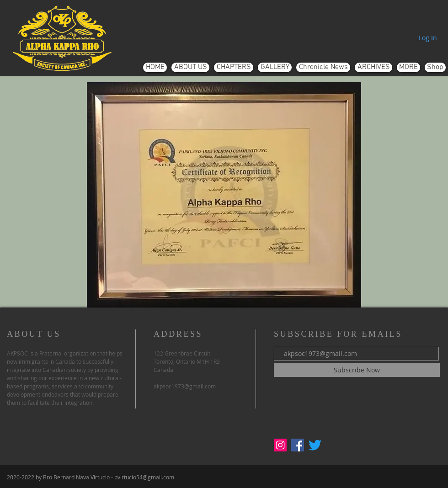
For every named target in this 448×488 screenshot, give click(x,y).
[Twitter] (315, 445)
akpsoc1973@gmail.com (185, 386)
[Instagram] (280, 445)
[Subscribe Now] (357, 370)
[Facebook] (298, 445)
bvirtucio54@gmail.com (144, 477)
